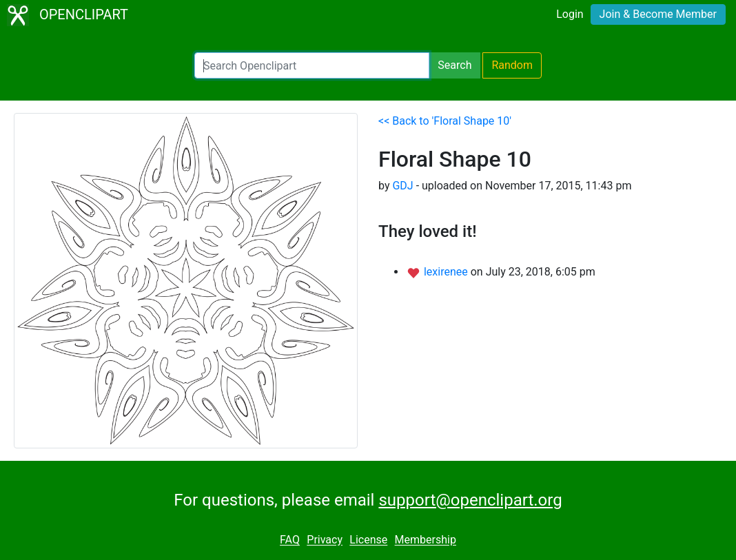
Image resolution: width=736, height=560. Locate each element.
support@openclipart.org (470, 500)
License (368, 540)
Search (454, 65)
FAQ (290, 540)
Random (512, 65)
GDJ (402, 186)
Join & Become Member (658, 14)
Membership (426, 540)
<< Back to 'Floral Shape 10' (445, 121)
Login (570, 14)
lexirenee (447, 272)
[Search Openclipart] (312, 65)
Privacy (325, 540)
